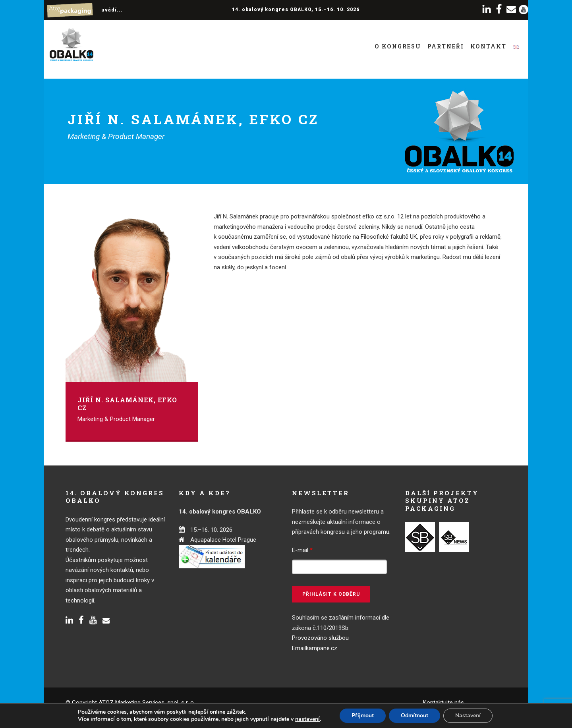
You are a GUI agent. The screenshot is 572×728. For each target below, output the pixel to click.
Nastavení (468, 715)
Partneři (446, 46)
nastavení (307, 719)
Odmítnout (415, 715)
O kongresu (398, 46)
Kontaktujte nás (443, 703)
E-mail (302, 550)
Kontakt (488, 46)
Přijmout (362, 715)
